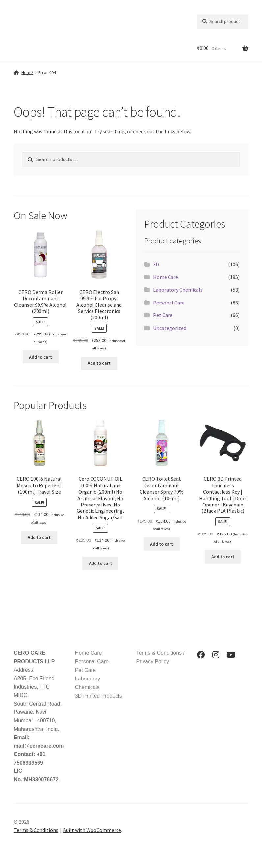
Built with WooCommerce (92, 830)
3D (156, 264)
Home (27, 72)
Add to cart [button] (40, 357)
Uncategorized (170, 328)
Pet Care (163, 315)
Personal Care (169, 303)
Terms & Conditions (36, 830)
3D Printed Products (99, 696)
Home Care (166, 277)
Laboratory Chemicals (178, 290)
